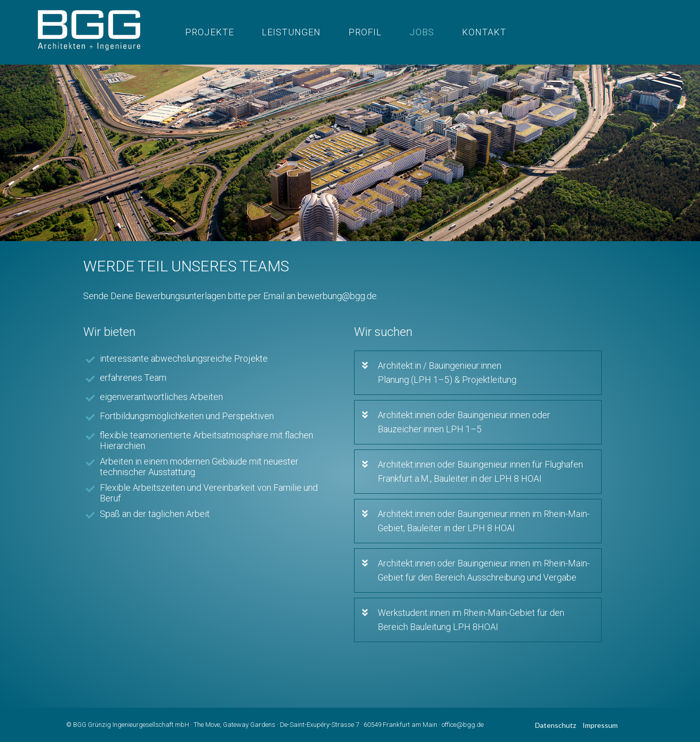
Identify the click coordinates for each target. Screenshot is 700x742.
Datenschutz (556, 725)
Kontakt (484, 32)
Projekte (210, 32)
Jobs (422, 32)
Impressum (601, 725)
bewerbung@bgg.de (337, 296)
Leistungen (291, 32)
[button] (489, 373)
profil (365, 32)
